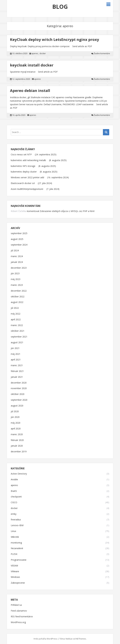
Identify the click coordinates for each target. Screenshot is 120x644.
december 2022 (19, 291)
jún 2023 (15, 274)
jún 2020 (15, 417)
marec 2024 (17, 256)
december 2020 (19, 383)
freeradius (16, 520)
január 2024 (17, 262)
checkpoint (16, 497)
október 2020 (18, 394)
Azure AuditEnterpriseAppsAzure (27, 189)
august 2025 (17, 239)
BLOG (60, 7)
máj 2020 (16, 423)
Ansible (14, 480)
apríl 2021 (16, 360)
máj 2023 (16, 279)
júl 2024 (15, 251)
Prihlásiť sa (16, 605)
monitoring (16, 543)
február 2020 (17, 440)
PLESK (14, 554)
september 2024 (19, 245)
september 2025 (19, 233)
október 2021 (18, 331)
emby (14, 514)
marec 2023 (17, 285)
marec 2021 (17, 365)
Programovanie (19, 560)
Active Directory (19, 474)
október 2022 (18, 297)
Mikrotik (15, 537)
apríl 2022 (16, 320)
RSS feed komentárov (22, 617)
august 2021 (17, 343)
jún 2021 (15, 348)
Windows (15, 577)
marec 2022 (17, 325)
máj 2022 (16, 314)
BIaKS (14, 491)
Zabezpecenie (18, 583)
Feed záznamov (19, 611)
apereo (35, 54)
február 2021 (17, 371)
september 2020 (19, 400)
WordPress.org (18, 622)
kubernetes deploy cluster (24, 172)
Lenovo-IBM (17, 525)
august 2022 (17, 302)
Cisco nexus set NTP (21, 154)
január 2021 (17, 377)
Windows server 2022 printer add (27, 177)
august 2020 (17, 406)
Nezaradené (17, 548)
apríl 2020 (16, 429)
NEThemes (81, 639)
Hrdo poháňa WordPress (45, 639)
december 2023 (19, 268)
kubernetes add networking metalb (28, 160)
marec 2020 (17, 434)
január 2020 (17, 446)
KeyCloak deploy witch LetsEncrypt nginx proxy (55, 39)
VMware (15, 571)
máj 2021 (16, 354)
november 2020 (19, 388)
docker (43, 54)
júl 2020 (15, 412)
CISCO (14, 503)
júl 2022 (15, 308)
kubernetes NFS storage (23, 166)
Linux (13, 531)
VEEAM (14, 566)
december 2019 (19, 452)
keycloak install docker (32, 65)
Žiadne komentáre (102, 54)
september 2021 (19, 337)
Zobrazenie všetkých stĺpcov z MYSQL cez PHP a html (67, 211)
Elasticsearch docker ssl (23, 183)
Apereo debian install (30, 90)
